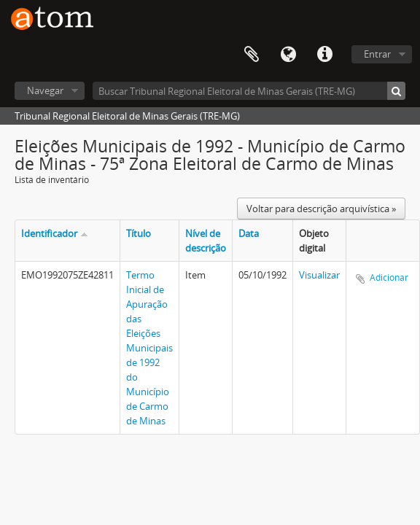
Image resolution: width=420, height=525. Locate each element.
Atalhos (324, 55)
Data (249, 233)
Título (139, 233)
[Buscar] (396, 91)
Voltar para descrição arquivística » (321, 209)
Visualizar (319, 275)
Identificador (49, 233)
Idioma (288, 55)
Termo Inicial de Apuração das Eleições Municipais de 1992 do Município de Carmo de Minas (149, 348)
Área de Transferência (252, 55)
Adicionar (389, 277)
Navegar (45, 90)
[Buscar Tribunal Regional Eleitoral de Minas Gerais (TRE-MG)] (249, 91)
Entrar (377, 54)
